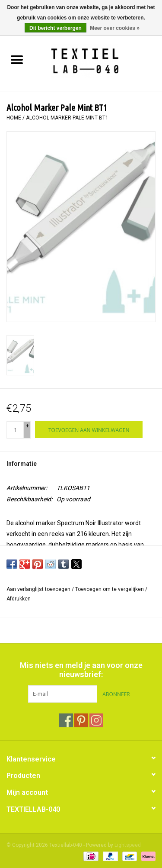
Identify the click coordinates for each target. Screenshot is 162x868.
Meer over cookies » (115, 28)
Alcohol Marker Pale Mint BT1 (67, 118)
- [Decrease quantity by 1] (27, 434)
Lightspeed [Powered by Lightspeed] (128, 845)
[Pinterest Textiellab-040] (81, 720)
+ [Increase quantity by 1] (27, 426)
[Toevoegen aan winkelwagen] (89, 430)
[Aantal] (15, 430)
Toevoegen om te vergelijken (110, 589)
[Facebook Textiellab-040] (66, 720)
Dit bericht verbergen (56, 28)
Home (14, 118)
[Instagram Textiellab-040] (96, 720)
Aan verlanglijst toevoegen (39, 589)
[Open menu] (17, 59)
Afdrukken (19, 599)
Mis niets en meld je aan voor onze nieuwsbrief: (81, 670)
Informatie (22, 464)
